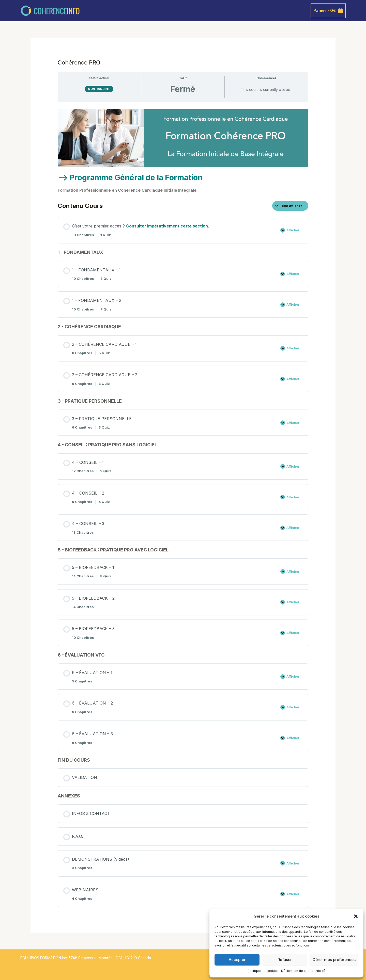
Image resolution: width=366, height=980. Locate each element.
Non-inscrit (99, 89)
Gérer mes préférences (334, 960)
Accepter (237, 960)
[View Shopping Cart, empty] (328, 11)
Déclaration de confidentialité (303, 971)
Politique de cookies (263, 971)
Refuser (285, 960)
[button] (356, 916)
